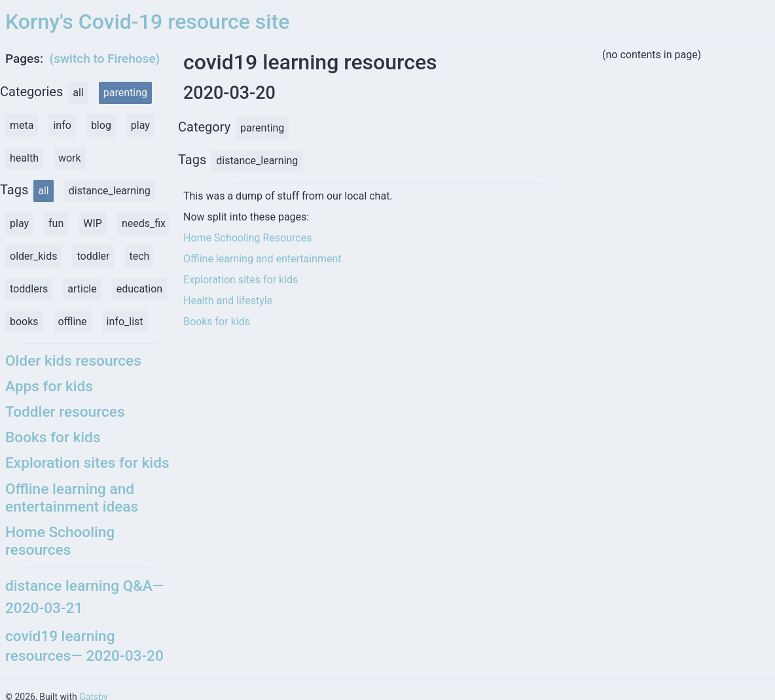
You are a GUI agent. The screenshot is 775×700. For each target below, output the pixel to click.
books (24, 322)
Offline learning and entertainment (262, 259)
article (82, 289)
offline (73, 322)
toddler (93, 256)
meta (22, 125)
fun (56, 223)
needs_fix (144, 223)
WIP (93, 223)
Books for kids (217, 322)
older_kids (33, 256)
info (62, 125)
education (140, 289)
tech (140, 256)
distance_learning (110, 191)
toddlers (29, 289)
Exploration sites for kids (241, 280)
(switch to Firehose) (105, 59)
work (70, 158)
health (24, 158)
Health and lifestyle (228, 301)
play (140, 125)
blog (101, 125)
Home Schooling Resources (247, 238)
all (78, 93)
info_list (125, 322)
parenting (125, 93)
